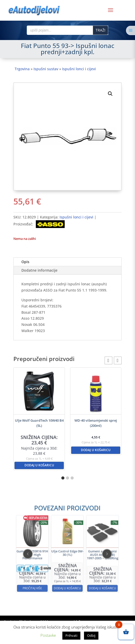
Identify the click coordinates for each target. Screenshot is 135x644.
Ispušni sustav (46, 69)
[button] (110, 94)
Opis (25, 262)
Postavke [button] (48, 635)
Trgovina (22, 69)
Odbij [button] (91, 635)
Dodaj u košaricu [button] (39, 465)
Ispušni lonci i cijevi (79, 69)
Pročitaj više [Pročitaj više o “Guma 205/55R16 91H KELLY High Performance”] (48, 571)
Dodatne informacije (39, 270)
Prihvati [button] (71, 635)
